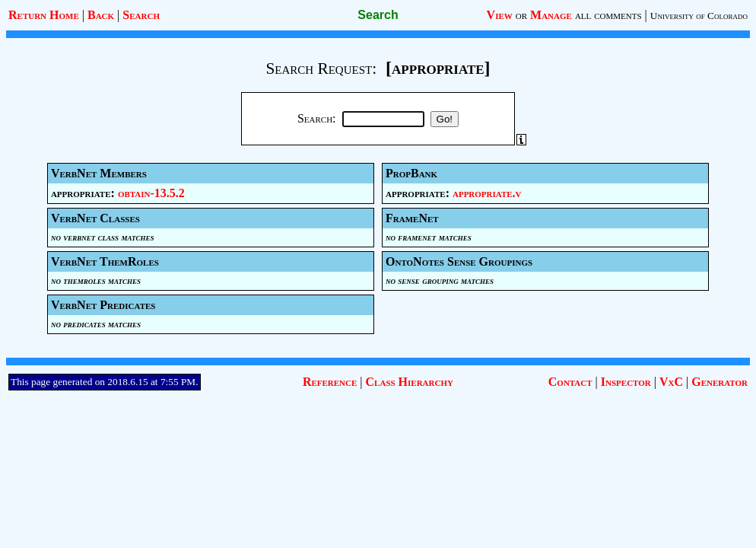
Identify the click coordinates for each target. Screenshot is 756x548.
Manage (551, 15)
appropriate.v (487, 193)
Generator (719, 382)
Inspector (626, 382)
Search (141, 15)
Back (101, 15)
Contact (570, 382)
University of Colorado (699, 16)
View (500, 15)
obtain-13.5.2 (151, 193)
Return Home (44, 15)
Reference (330, 382)
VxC (671, 382)
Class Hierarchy (410, 382)
